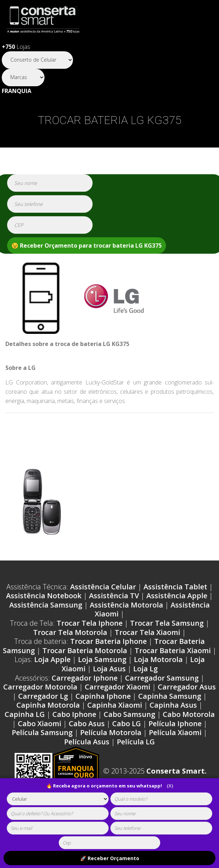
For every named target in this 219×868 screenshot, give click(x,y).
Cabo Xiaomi (40, 724)
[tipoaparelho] (58, 799)
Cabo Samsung (129, 714)
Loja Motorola (158, 659)
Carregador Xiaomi (118, 687)
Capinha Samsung (170, 696)
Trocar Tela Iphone (90, 623)
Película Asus (87, 742)
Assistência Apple (177, 596)
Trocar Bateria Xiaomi (173, 650)
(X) (170, 786)
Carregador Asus (187, 687)
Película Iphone (175, 724)
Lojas (16, 47)
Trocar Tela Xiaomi (147, 632)
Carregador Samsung (162, 678)
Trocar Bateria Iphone (108, 641)
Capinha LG (25, 714)
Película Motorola (111, 732)
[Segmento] (37, 60)
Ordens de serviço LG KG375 (58, 425)
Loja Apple (52, 659)
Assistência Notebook (44, 596)
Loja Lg (145, 669)
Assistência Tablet (175, 587)
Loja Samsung (102, 659)
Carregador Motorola (40, 687)
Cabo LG (127, 724)
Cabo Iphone (74, 714)
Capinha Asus (173, 705)
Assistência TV (114, 596)
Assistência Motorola (126, 605)
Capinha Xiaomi (115, 705)
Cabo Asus (87, 724)
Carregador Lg (43, 696)
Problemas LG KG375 (154, 425)
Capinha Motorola (48, 705)
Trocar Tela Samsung (167, 623)
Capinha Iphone (103, 696)
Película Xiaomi (175, 732)
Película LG (136, 742)
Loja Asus (109, 669)
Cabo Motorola (189, 714)
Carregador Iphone (85, 678)
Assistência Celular (103, 587)
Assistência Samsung (46, 605)
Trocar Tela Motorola (70, 632)
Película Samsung (42, 732)
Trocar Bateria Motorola (85, 650)
